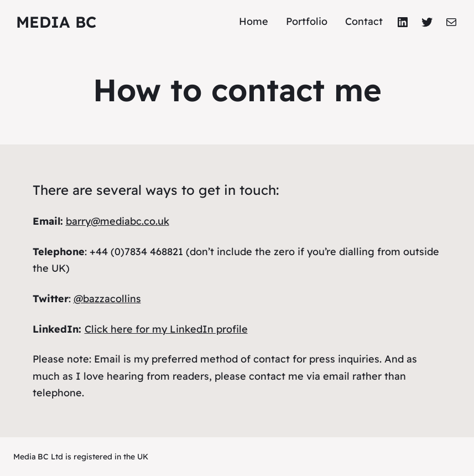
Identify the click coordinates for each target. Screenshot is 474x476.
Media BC (56, 22)
